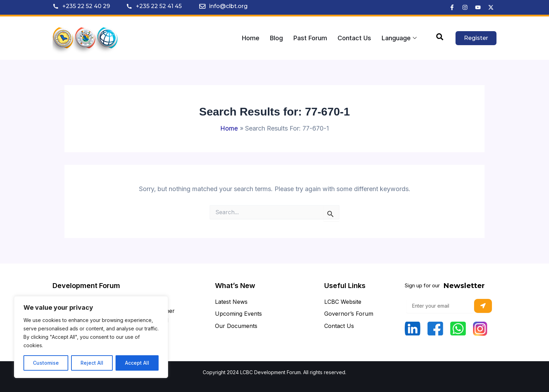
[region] (91, 337)
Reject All (92, 363)
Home (251, 38)
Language (399, 38)
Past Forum (310, 38)
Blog (276, 38)
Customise (46, 363)
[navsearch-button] (440, 38)
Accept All (137, 363)
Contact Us (354, 38)
